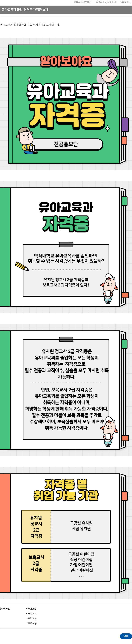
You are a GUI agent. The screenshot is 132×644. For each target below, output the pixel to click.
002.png (32, 613)
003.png (32, 618)
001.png (32, 609)
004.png (32, 623)
